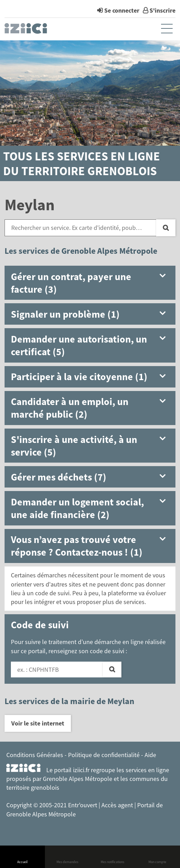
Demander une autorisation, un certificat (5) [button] (79, 345)
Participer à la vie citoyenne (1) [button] (79, 377)
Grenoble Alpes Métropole (78, 779)
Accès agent (118, 805)
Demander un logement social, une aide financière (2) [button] (77, 508)
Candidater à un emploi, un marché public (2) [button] (70, 408)
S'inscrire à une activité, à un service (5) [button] (74, 446)
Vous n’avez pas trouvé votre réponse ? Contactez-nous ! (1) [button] (77, 546)
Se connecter (122, 10)
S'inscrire (162, 10)
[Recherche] (166, 228)
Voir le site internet (38, 723)
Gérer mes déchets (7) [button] (59, 477)
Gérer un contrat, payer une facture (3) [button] (71, 283)
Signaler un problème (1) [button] (65, 314)
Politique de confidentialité (104, 755)
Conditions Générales (35, 755)
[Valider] (112, 670)
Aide (150, 755)
